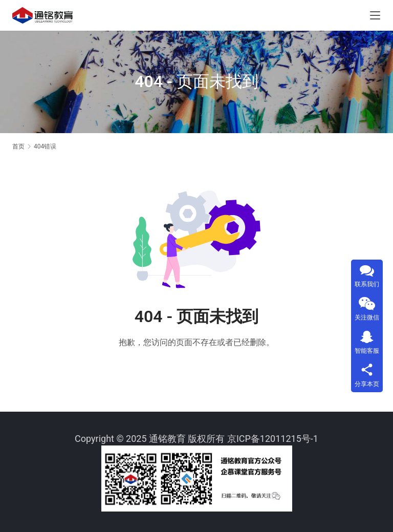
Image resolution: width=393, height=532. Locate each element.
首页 (18, 146)
